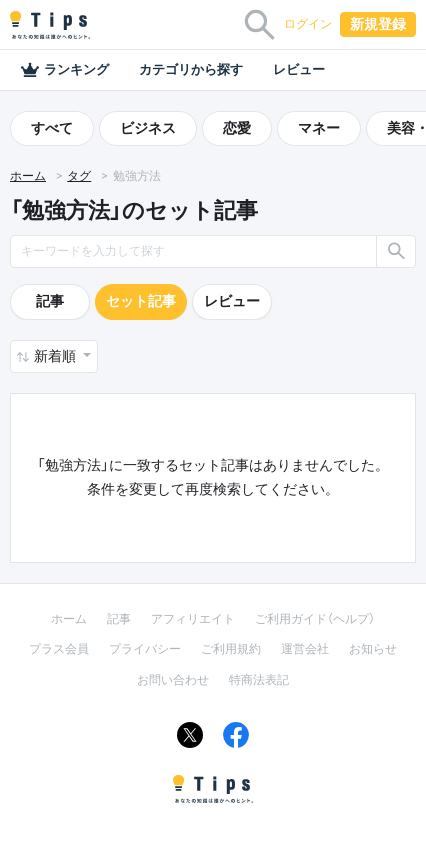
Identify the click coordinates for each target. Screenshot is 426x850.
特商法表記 (259, 680)
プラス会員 (59, 649)
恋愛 (237, 128)
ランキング (64, 70)
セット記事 (141, 301)
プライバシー (145, 649)
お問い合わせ (173, 680)
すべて (52, 128)
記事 (50, 301)
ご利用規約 (231, 649)
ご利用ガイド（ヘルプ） (315, 619)
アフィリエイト (193, 619)
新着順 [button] (56, 356)
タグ (79, 176)
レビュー (299, 69)
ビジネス (148, 128)
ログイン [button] (308, 24)
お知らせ (373, 649)
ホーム (28, 176)
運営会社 (305, 649)
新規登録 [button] (378, 24)
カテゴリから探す (191, 69)
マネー (319, 128)
